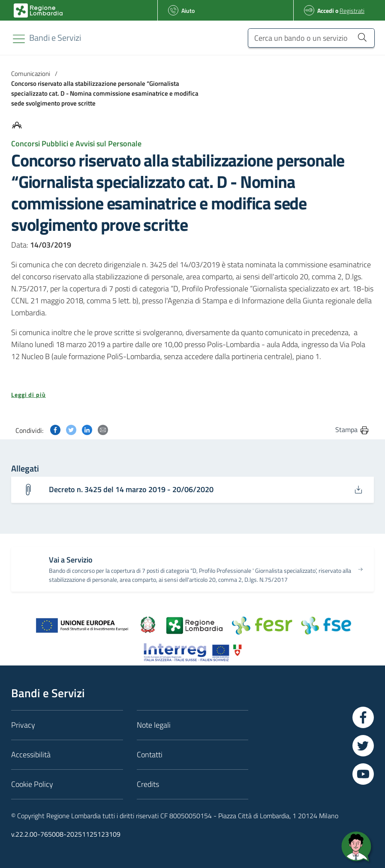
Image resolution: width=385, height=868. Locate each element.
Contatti (150, 755)
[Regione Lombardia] (55, 38)
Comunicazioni (31, 74)
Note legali (154, 725)
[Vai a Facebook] (363, 718)
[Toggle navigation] (19, 39)
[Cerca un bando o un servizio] (311, 38)
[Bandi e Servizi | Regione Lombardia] (38, 11)
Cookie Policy (32, 785)
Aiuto (188, 11)
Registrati (352, 11)
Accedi (326, 11)
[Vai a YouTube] (363, 774)
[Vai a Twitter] (363, 746)
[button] (192, 395)
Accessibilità (31, 755)
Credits (148, 785)
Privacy (23, 725)
